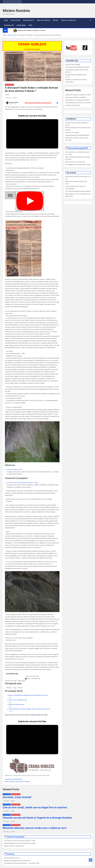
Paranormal (21, 25)
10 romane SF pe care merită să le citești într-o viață (22, 483)
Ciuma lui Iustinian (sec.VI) (14, 469)
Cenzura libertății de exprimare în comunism (78, 103)
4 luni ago (6, 814)
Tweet (15, 688)
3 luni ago (6, 794)
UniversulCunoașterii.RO (78, 148)
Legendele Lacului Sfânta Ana (14, 772)
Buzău (10, 768)
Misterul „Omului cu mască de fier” (75, 162)
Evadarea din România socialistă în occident (78, 95)
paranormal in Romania (28, 768)
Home (6, 20)
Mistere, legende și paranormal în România (17, 774)
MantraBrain (27, 867)
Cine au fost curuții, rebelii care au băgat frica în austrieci (35, 800)
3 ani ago (8, 98)
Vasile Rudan (46, 768)
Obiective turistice (43, 20)
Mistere (55, 20)
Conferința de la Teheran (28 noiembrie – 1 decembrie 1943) (22, 856)
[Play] (30, 201)
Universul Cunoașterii (16, 830)
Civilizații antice (17, 768)
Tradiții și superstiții (68, 20)
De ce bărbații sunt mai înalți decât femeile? (78, 165)
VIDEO (30, 25)
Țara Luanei (39, 768)
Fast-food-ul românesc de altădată (76, 97)
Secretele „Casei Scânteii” (73, 105)
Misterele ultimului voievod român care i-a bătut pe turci (35, 821)
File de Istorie (15, 20)
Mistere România (16, 11)
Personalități (9, 25)
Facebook (33, 715)
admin (14, 98)
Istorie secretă (28, 20)
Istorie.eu (11, 847)
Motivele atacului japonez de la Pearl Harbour (17, 854)
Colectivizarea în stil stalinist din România (77, 100)
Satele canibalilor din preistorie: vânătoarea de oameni (20, 836)
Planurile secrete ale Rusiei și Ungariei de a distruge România (37, 811)
